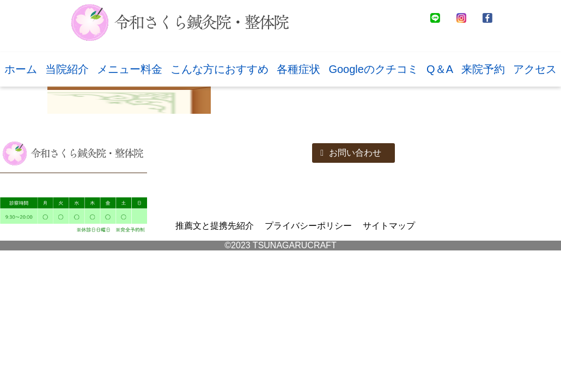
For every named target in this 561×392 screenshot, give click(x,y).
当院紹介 (67, 69)
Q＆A (440, 69)
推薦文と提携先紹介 (215, 226)
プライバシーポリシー (308, 226)
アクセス (535, 69)
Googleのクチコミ (373, 69)
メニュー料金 (130, 69)
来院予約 (483, 69)
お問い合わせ (351, 153)
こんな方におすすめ (219, 69)
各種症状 (298, 69)
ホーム (21, 69)
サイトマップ (389, 226)
